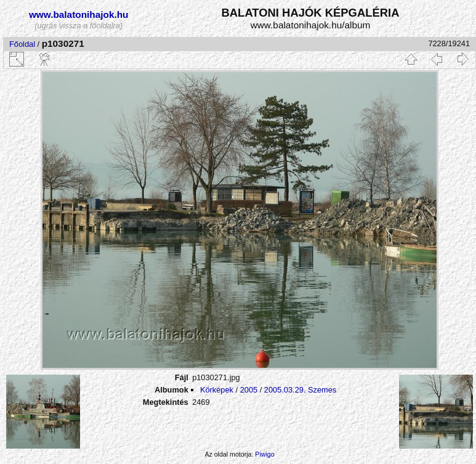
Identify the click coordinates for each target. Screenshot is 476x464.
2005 (249, 390)
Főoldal (22, 44)
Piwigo (264, 454)
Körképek (217, 390)
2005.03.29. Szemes (300, 390)
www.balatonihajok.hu (79, 14)
